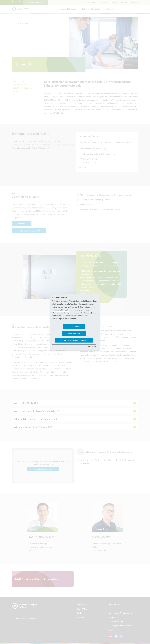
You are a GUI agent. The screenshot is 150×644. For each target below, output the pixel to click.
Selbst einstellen (74, 333)
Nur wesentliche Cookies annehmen (74, 340)
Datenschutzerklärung (61, 313)
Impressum (92, 346)
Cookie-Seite (86, 313)
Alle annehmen (74, 327)
